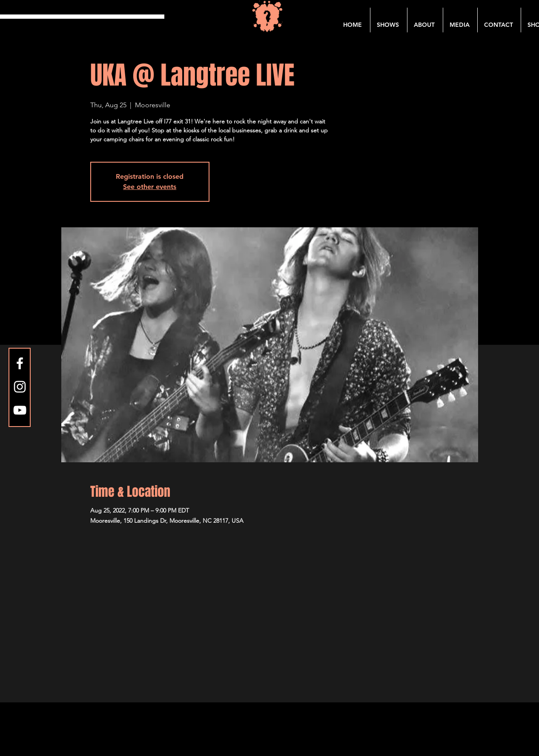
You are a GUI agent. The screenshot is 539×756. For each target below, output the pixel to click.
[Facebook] (20, 363)
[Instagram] (20, 387)
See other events (150, 187)
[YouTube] (20, 410)
